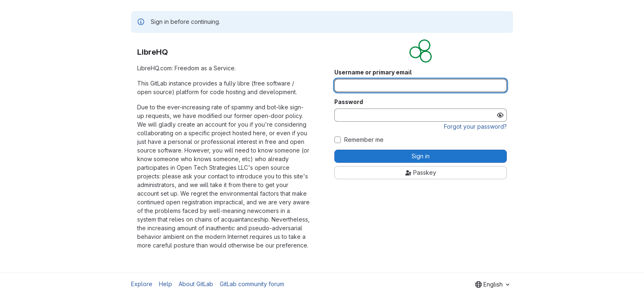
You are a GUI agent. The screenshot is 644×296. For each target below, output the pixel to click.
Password (349, 102)
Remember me (364, 140)
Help (166, 284)
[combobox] (492, 284)
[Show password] (500, 115)
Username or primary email (373, 72)
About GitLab (196, 284)
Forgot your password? (475, 126)
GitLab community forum (252, 284)
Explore (142, 284)
